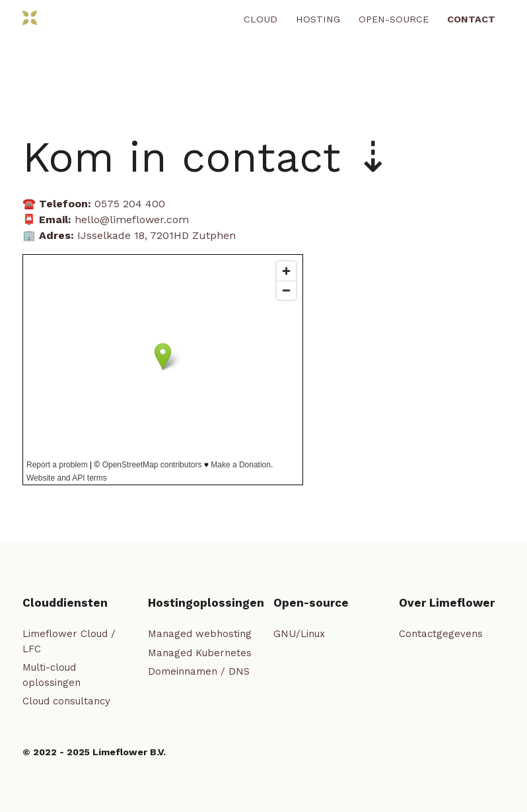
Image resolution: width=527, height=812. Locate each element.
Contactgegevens (441, 634)
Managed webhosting (200, 634)
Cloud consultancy (66, 701)
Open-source (394, 19)
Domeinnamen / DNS (199, 671)
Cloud (261, 19)
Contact (471, 19)
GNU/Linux (299, 634)
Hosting (318, 19)
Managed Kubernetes (200, 653)
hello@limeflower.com (132, 220)
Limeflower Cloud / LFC (69, 641)
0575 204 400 (130, 204)
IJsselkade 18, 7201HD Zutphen (157, 235)
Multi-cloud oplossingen (52, 675)
